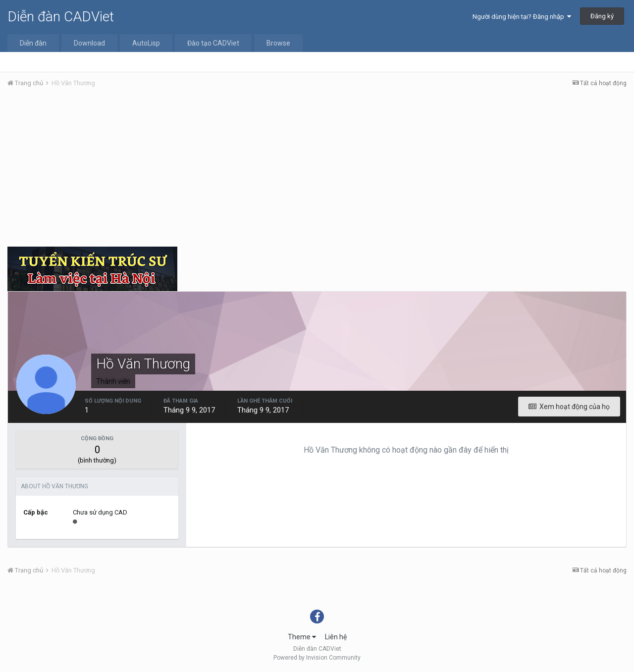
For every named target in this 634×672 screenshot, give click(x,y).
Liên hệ (336, 637)
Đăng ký (602, 16)
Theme (302, 637)
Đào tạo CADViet (213, 43)
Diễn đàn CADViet (61, 17)
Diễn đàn (33, 43)
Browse (278, 43)
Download (89, 43)
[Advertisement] (317, 170)
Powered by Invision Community (317, 658)
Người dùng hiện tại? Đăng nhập (522, 17)
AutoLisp (146, 43)
